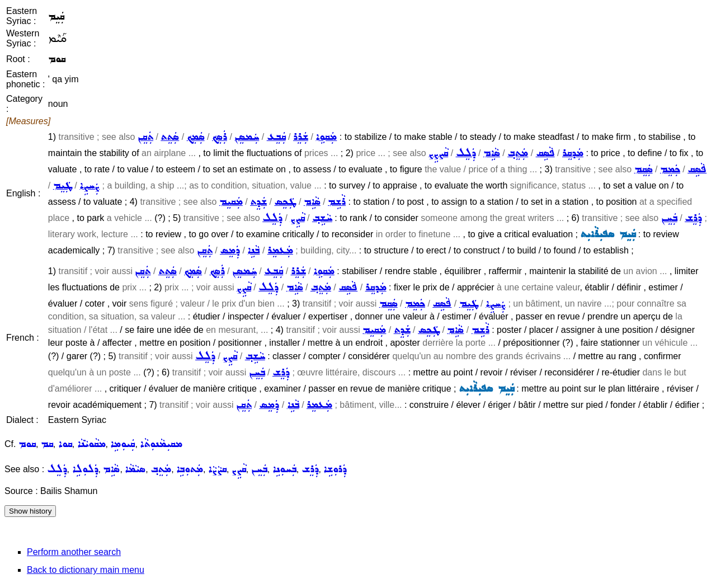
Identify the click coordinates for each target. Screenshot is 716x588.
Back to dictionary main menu (86, 570)
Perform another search (74, 552)
